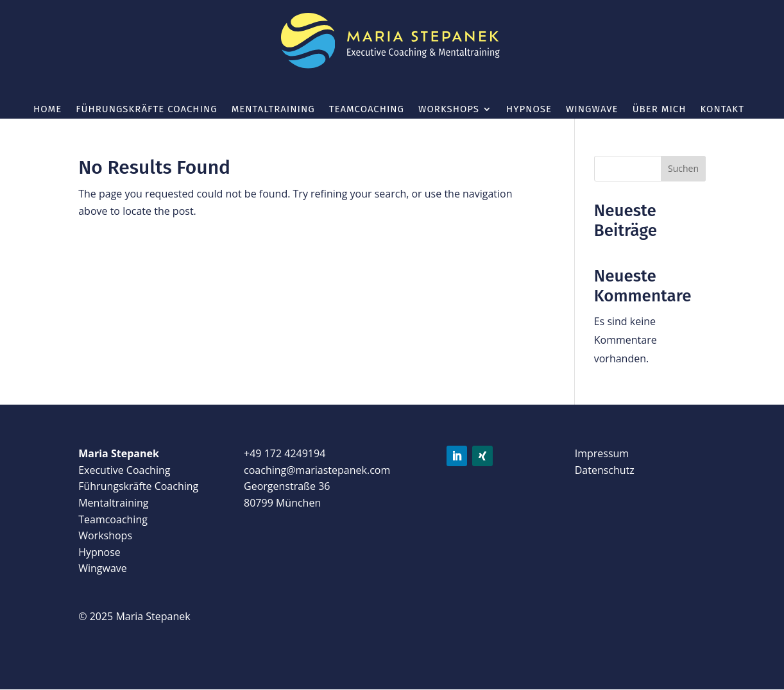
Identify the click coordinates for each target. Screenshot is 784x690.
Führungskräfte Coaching (146, 110)
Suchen (683, 168)
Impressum (602, 453)
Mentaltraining (273, 110)
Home (47, 110)
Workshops (449, 110)
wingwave (592, 110)
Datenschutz (605, 470)
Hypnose (529, 110)
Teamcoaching (367, 110)
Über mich (660, 110)
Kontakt (722, 110)
